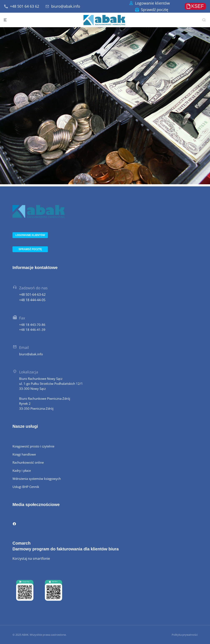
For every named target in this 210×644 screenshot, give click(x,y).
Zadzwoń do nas (33, 288)
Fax (22, 318)
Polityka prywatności (185, 635)
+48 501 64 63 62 (25, 6)
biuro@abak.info (66, 6)
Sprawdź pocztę (155, 10)
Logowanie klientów (152, 3)
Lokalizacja (29, 372)
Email (24, 347)
